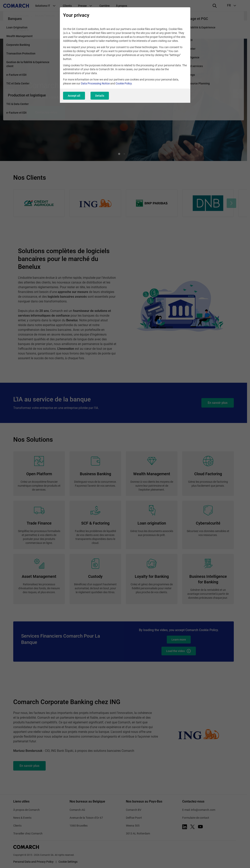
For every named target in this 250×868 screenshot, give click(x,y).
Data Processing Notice (95, 83)
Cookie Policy (124, 83)
